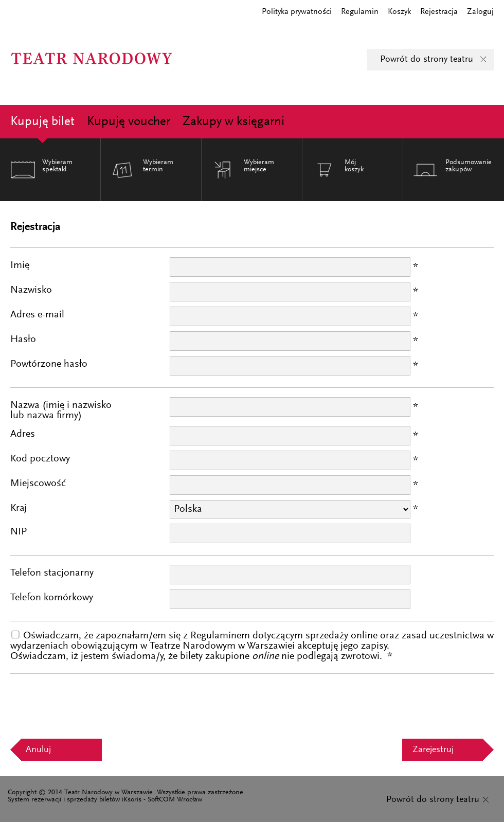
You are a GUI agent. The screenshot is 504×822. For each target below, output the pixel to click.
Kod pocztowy (40, 459)
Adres (23, 434)
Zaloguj (480, 12)
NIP (19, 532)
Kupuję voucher (129, 122)
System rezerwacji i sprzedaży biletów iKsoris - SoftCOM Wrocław (105, 800)
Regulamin (360, 12)
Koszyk (399, 12)
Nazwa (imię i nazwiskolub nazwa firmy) (61, 410)
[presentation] (88, 703)
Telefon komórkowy (52, 598)
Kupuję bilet (42, 122)
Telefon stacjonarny (52, 573)
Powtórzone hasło (49, 364)
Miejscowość (38, 484)
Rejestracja (439, 12)
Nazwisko (31, 290)
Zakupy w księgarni (233, 122)
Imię (20, 265)
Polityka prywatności (297, 12)
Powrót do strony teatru (427, 60)
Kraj (19, 508)
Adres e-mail (37, 315)
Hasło (23, 339)
